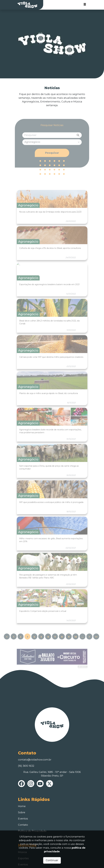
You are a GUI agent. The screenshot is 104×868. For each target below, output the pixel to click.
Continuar (52, 860)
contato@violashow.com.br (35, 760)
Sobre (22, 812)
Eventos (23, 819)
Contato (23, 825)
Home (22, 806)
